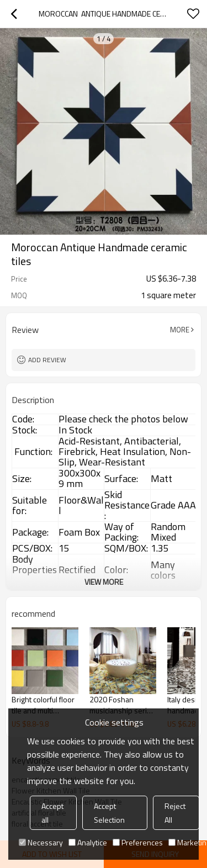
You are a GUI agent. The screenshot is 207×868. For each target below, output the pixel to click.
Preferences (138, 842)
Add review (47, 360)
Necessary (41, 842)
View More (104, 582)
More (180, 330)
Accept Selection (109, 813)
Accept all (52, 813)
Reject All (175, 813)
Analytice (88, 842)
